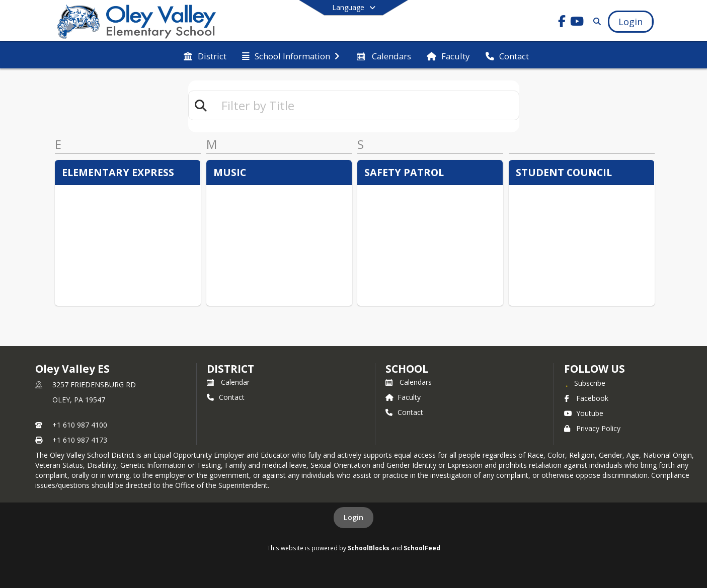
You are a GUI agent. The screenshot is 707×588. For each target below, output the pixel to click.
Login (353, 517)
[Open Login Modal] (631, 22)
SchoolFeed (422, 548)
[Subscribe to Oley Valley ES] (585, 383)
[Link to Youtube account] (577, 23)
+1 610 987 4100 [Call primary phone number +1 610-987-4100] (80, 425)
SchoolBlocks (369, 548)
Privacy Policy (592, 428)
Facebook (586, 398)
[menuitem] (205, 55)
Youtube (584, 413)
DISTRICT (230, 369)
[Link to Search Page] (595, 21)
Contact (226, 397)
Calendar (228, 382)
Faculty (403, 397)
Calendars (409, 382)
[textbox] (366, 105)
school (407, 369)
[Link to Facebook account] (562, 23)
